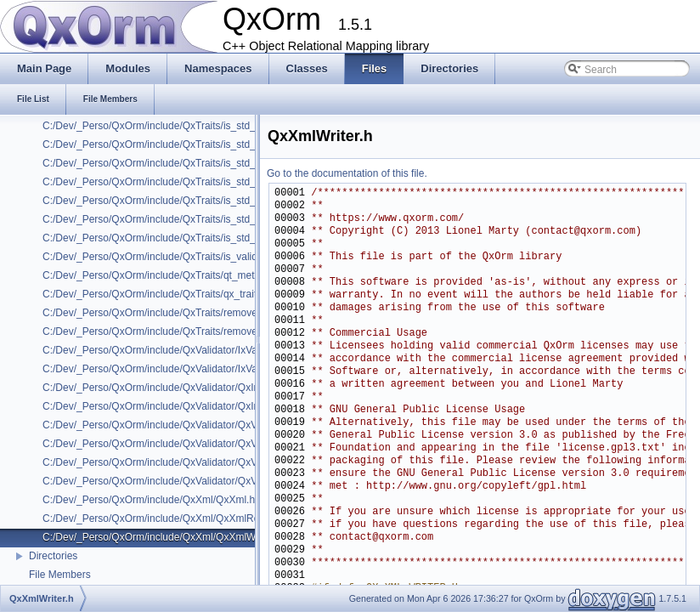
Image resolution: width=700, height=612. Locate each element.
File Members (60, 575)
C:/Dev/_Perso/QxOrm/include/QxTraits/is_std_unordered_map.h (189, 182)
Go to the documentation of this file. (347, 173)
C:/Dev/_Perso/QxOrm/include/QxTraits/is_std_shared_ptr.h (178, 144)
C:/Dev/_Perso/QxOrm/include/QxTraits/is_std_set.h (160, 126)
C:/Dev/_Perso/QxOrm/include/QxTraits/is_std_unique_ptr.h (177, 163)
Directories (53, 556)
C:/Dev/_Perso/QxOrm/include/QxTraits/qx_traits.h (156, 294)
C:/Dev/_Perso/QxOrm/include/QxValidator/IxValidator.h (168, 350)
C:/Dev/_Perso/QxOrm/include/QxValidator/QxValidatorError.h (182, 444)
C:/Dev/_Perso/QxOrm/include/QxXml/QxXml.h (149, 500)
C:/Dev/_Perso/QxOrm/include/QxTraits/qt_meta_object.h (172, 275)
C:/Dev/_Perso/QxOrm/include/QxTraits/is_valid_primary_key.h (184, 257)
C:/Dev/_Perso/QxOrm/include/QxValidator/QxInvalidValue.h (178, 388)
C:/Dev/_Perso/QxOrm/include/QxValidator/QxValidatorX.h (174, 481)
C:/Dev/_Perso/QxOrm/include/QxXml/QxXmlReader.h (165, 518)
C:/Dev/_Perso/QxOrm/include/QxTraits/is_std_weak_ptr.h (174, 238)
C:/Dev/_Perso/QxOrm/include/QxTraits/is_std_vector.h (167, 219)
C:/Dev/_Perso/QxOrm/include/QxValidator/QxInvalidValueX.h (182, 406)
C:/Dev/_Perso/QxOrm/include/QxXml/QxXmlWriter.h (162, 537)
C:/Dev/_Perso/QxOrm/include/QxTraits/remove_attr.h (164, 313)
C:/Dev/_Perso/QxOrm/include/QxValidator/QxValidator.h (170, 425)
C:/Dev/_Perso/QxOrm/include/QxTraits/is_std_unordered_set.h (186, 201)
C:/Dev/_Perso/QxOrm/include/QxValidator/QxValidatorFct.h (178, 462)
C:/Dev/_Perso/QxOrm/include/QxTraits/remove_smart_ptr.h (178, 331)
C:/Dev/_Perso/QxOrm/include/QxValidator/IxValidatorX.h (172, 369)
